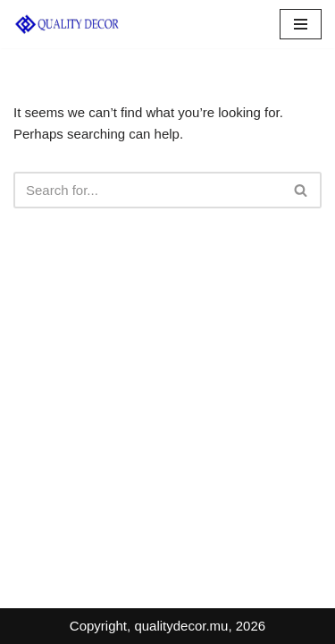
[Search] (147, 190)
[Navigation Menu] (301, 24)
